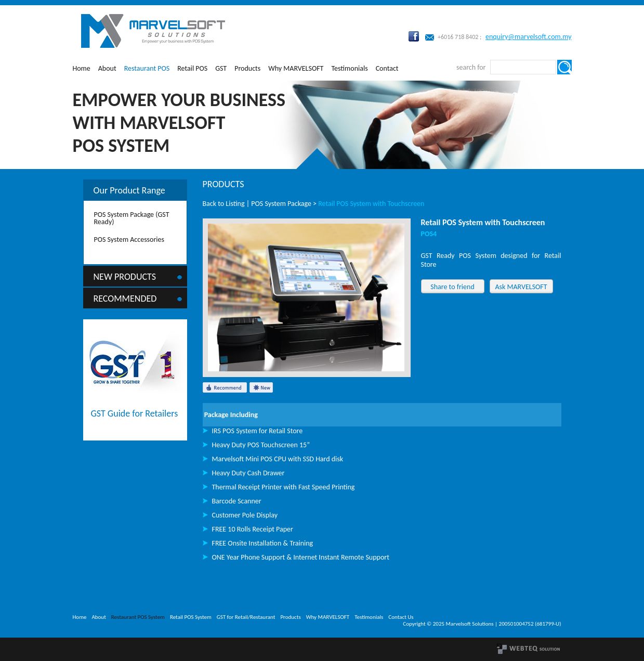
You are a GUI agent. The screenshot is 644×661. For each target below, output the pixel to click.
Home (82, 68)
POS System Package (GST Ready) (132, 218)
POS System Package (281, 204)
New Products (125, 277)
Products (247, 68)
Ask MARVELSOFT (521, 287)
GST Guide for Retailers (135, 413)
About (107, 68)
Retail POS (192, 68)
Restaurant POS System (138, 617)
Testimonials (349, 68)
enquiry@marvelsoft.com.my (529, 37)
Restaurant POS (147, 68)
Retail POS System (191, 617)
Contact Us (401, 617)
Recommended (125, 299)
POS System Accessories (129, 239)
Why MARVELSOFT (296, 68)
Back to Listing (224, 204)
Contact (387, 68)
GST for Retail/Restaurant (246, 617)
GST (221, 68)
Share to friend (452, 287)
